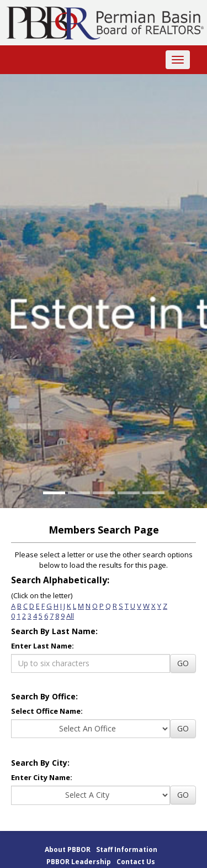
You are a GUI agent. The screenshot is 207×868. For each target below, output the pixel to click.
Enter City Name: (42, 777)
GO (183, 663)
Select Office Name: (47, 711)
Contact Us (136, 862)
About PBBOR (68, 849)
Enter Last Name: (43, 646)
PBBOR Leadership (79, 862)
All (70, 616)
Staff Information (127, 849)
